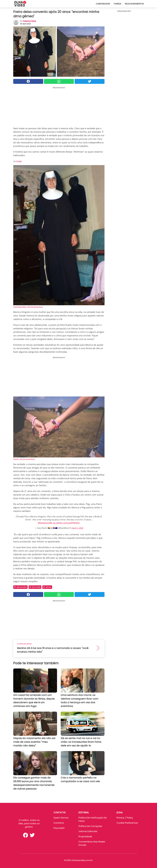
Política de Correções (90, 826)
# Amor (47, 587)
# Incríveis (35, 587)
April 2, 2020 (78, 528)
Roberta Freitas (30, 21)
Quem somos (61, 818)
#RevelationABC (45, 523)
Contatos (59, 823)
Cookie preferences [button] (127, 823)
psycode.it (59, 828)
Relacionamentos (134, 4)
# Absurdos (20, 587)
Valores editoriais (88, 831)
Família (117, 4)
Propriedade (85, 836)
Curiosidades (103, 4)
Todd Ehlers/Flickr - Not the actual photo (28, 307)
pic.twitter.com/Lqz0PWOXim (66, 523)
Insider (19, 161)
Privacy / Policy (125, 818)
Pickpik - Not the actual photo (24, 459)
